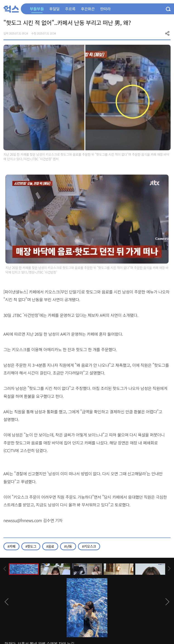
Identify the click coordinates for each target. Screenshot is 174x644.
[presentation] (5, 569)
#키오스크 (89, 546)
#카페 (11, 546)
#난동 (68, 546)
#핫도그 (31, 546)
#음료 (50, 546)
